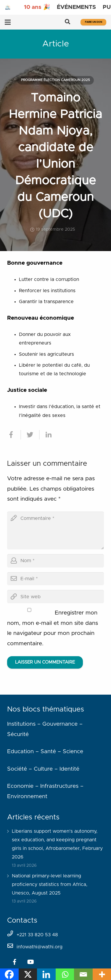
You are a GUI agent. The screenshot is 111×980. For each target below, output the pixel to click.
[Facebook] (15, 962)
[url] (55, 597)
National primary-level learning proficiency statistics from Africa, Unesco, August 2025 (50, 884)
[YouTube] (30, 962)
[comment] (55, 531)
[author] (55, 561)
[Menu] (8, 22)
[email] (55, 579)
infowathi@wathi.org (40, 947)
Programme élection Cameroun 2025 (55, 80)
